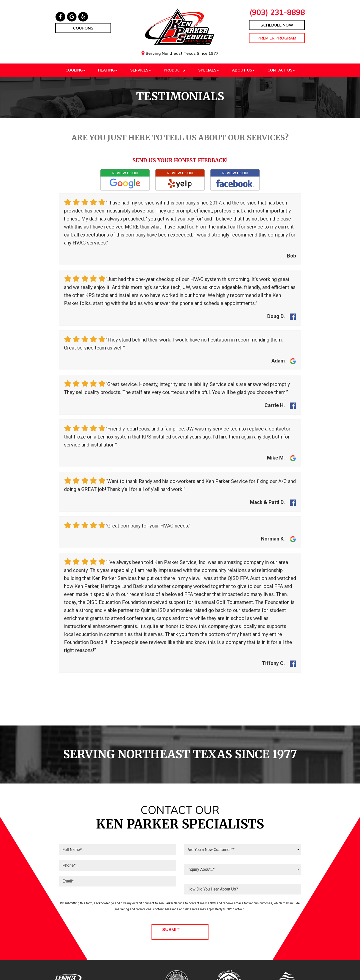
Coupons (83, 28)
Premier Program (277, 38)
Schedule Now (277, 25)
